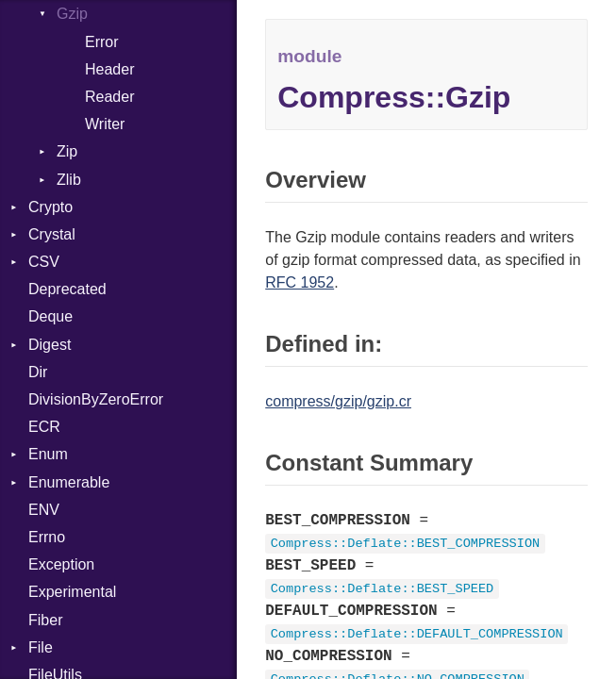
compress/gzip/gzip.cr (338, 401)
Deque (50, 316)
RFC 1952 (300, 282)
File (41, 647)
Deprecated (67, 289)
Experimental (72, 592)
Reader (109, 97)
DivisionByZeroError (96, 399)
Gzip (72, 14)
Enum (48, 454)
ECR (44, 427)
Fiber (45, 620)
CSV (44, 262)
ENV (44, 510)
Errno (47, 537)
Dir (38, 372)
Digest (50, 345)
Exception (61, 564)
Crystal (52, 234)
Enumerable (69, 482)
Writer (105, 124)
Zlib (69, 180)
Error (102, 42)
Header (109, 69)
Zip (67, 151)
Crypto (50, 207)
